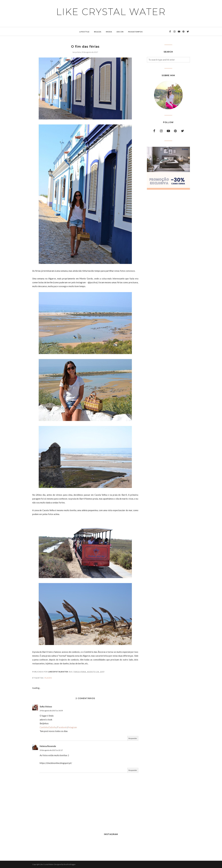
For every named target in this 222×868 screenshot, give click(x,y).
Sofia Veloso (46, 707)
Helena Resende (48, 746)
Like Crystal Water (111, 12)
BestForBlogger (70, 864)
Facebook (62, 727)
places (48, 678)
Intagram (72, 727)
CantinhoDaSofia (48, 727)
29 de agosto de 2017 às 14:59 (51, 711)
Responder (133, 738)
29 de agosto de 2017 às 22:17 (51, 750)
